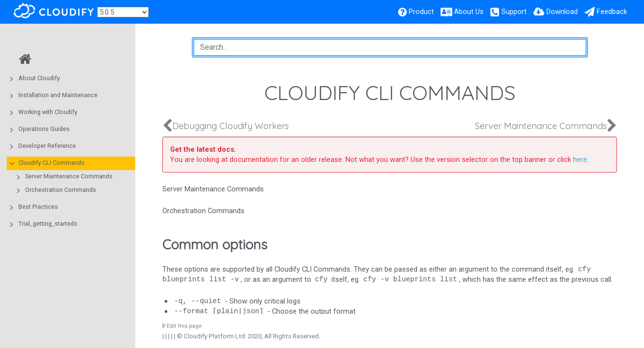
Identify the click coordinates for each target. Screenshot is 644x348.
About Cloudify (39, 78)
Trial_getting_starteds (48, 224)
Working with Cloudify (48, 112)
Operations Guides (44, 129)
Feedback (612, 12)
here (580, 159)
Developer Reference (47, 146)
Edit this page (182, 326)
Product (421, 12)
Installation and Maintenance (58, 95)
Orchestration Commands (61, 190)
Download (562, 12)
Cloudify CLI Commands (51, 163)
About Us (469, 12)
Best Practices (38, 207)
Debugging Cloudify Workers (231, 126)
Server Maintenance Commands (69, 176)
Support (514, 12)
